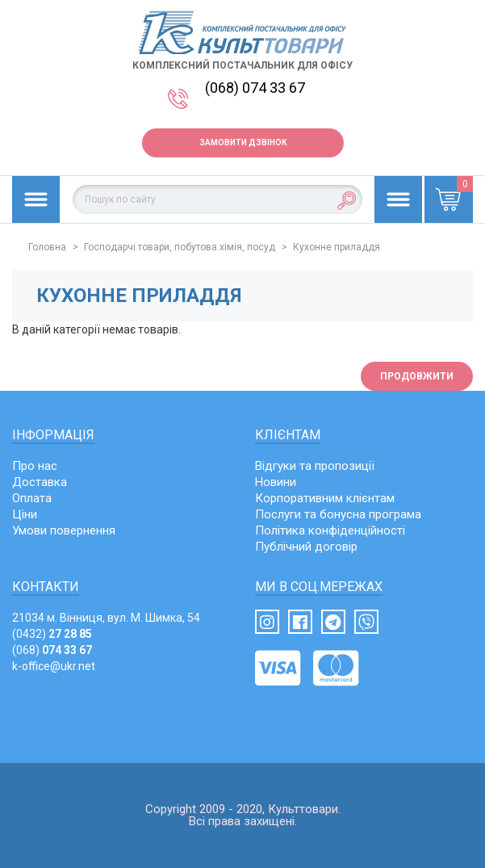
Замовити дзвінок (243, 143)
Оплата (32, 498)
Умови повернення (64, 530)
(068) (52, 650)
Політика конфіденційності (330, 530)
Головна (47, 247)
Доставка (40, 482)
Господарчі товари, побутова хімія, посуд (180, 247)
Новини (276, 482)
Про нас (35, 466)
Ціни (25, 514)
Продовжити (417, 376)
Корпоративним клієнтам (325, 498)
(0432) (52, 634)
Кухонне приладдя (337, 247)
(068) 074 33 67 (255, 88)
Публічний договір (306, 547)
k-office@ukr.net (54, 666)
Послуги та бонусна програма (338, 514)
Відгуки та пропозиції (315, 466)
